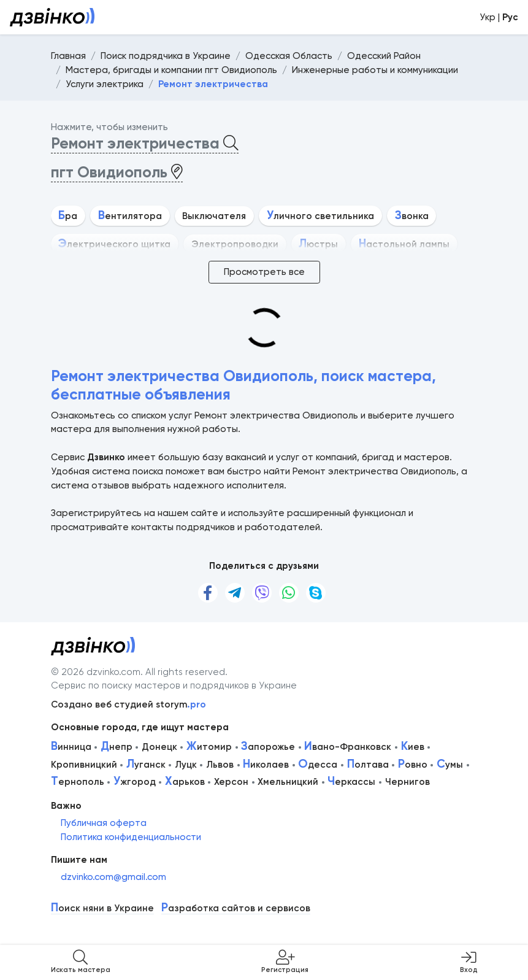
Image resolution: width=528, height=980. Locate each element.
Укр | (499, 17)
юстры (318, 244)
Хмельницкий (288, 782)
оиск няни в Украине (102, 909)
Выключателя (214, 216)
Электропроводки (235, 244)
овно (413, 765)
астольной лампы (404, 244)
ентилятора (130, 216)
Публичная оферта (104, 823)
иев (413, 747)
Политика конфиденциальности (131, 837)
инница (71, 747)
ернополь (78, 782)
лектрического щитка (114, 244)
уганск (146, 765)
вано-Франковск (348, 747)
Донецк (159, 747)
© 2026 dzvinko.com (96, 672)
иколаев (266, 765)
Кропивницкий (84, 765)
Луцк (186, 765)
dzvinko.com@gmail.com (113, 877)
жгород (135, 782)
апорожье (268, 747)
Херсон (231, 782)
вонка (412, 216)
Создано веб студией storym (128, 704)
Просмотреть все (264, 272)
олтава (368, 765)
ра (68, 216)
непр (117, 747)
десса (318, 765)
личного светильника (320, 216)
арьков (185, 782)
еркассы (351, 782)
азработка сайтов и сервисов (236, 909)
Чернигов (407, 782)
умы (450, 765)
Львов (220, 765)
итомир (209, 747)
